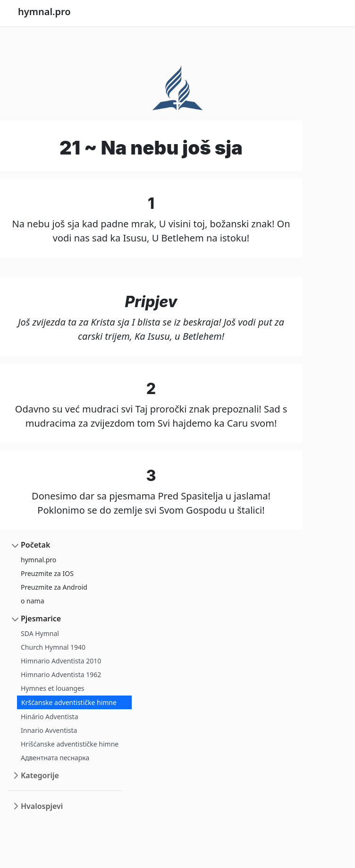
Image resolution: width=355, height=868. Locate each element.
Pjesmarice (41, 619)
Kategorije (40, 775)
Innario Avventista (49, 730)
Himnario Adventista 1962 (61, 675)
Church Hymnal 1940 (53, 647)
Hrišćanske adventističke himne (70, 744)
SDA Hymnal (40, 633)
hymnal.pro (38, 560)
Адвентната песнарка (55, 758)
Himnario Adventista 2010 (61, 661)
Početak (35, 545)
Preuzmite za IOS (47, 573)
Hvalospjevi (42, 806)
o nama (33, 601)
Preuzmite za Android (54, 587)
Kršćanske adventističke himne (69, 702)
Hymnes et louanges (53, 688)
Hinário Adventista (50, 717)
